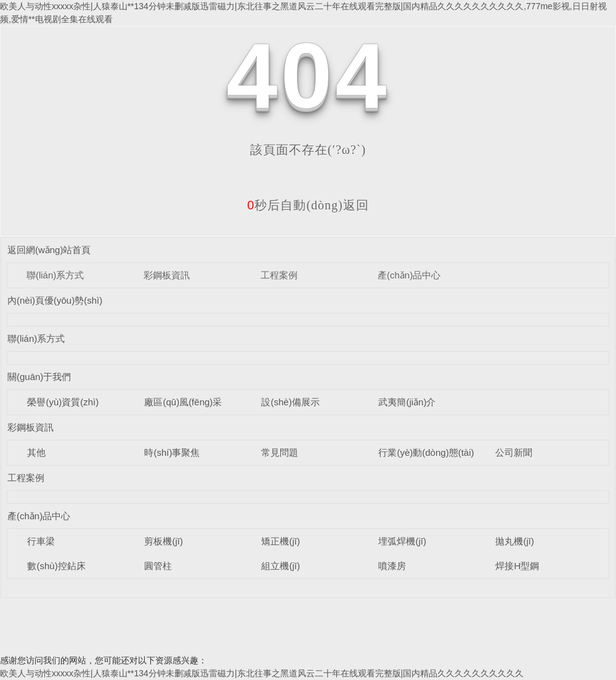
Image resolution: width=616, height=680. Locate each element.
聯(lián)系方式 (55, 275)
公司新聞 (514, 452)
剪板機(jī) (164, 541)
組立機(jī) (281, 566)
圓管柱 (158, 566)
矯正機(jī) (281, 541)
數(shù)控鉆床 (56, 566)
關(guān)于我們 (39, 377)
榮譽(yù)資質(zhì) (63, 402)
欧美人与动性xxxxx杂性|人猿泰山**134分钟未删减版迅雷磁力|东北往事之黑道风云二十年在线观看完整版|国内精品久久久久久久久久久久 (262, 673)
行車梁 (41, 541)
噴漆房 (392, 566)
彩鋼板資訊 (167, 275)
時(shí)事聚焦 (172, 452)
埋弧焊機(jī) (402, 541)
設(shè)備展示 (290, 402)
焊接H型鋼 (517, 566)
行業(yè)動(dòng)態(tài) (426, 452)
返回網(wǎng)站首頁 (49, 250)
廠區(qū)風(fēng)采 (183, 402)
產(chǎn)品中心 (409, 275)
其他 (36, 452)
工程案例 (279, 275)
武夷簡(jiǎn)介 (407, 402)
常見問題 (280, 452)
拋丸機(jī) (515, 541)
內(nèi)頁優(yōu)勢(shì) (55, 300)
